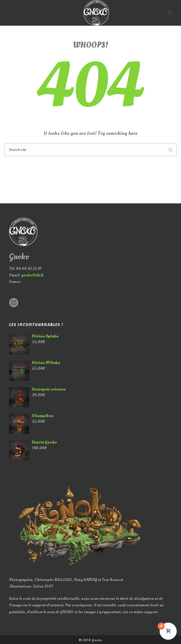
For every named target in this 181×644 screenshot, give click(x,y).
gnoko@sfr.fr (32, 275)
